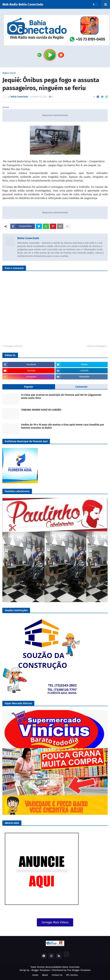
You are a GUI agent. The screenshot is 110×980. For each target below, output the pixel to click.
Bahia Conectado (28, 238)
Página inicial (9, 73)
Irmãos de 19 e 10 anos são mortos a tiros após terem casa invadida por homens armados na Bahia (63, 426)
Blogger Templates (41, 970)
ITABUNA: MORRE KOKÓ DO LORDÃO (41, 410)
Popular (29, 387)
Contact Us (57, 975)
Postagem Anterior (13, 346)
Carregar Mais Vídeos (55, 922)
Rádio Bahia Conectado (68, 967)
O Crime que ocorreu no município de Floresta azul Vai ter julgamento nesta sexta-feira (61, 397)
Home (35, 975)
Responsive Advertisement (55, 115)
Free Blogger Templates (79, 970)
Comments (81, 387)
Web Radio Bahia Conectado (23, 4)
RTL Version (72, 975)
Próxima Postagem (97, 346)
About (45, 975)
